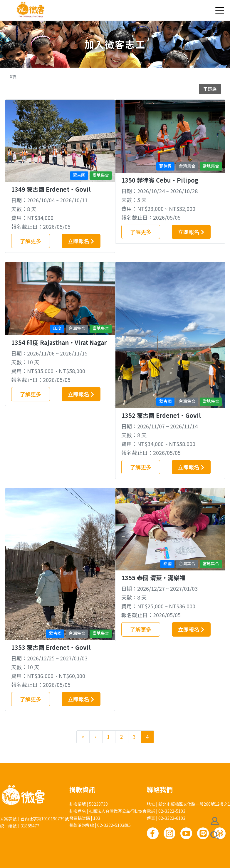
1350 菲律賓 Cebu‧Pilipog (160, 180)
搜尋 (215, 835)
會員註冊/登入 (215, 821)
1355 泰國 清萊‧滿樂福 (153, 578)
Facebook (153, 833)
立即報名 (78, 241)
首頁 (13, 77)
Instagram (169, 833)
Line (203, 833)
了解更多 (31, 241)
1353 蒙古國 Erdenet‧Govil (51, 647)
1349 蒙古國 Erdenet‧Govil (51, 189)
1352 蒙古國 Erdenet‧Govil (161, 415)
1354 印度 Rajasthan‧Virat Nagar (59, 342)
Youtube (186, 833)
